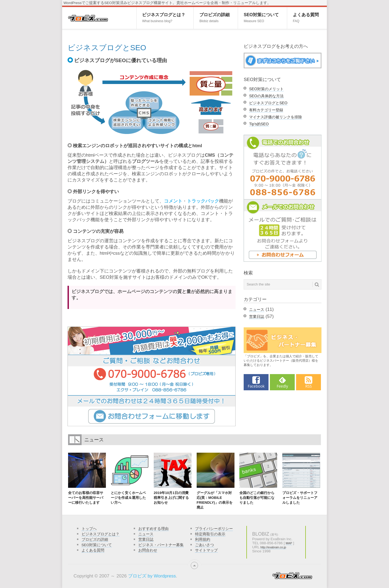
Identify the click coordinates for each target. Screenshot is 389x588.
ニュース (257, 310)
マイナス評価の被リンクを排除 (276, 117)
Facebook (256, 386)
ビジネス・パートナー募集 (161, 545)
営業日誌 (257, 317)
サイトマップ (206, 550)
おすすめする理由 (153, 529)
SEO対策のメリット (266, 89)
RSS (308, 386)
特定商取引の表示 (210, 534)
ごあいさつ (204, 545)
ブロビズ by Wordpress (152, 576)
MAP (289, 543)
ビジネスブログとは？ (164, 18)
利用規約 (203, 540)
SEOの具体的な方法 (266, 96)
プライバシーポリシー (214, 529)
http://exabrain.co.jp (273, 547)
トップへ (89, 529)
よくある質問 (306, 18)
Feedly (282, 386)
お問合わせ (148, 550)
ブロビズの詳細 (214, 18)
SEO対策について (261, 18)
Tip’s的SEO (259, 124)
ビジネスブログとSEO (268, 103)
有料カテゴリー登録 (266, 110)
